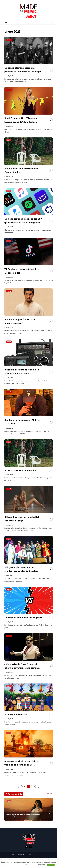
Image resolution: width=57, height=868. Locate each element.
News (9, 141)
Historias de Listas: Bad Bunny (23, 474)
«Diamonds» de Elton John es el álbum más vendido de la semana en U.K (23, 677)
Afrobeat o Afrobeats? (18, 724)
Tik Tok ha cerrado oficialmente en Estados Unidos (19, 275)
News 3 (9, 91)
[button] (48, 804)
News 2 (9, 40)
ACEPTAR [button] (51, 865)
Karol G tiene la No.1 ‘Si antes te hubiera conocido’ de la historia (23, 123)
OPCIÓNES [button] (41, 865)
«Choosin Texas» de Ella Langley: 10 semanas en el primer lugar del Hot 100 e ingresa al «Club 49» (23, 826)
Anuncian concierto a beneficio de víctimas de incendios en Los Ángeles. (20, 775)
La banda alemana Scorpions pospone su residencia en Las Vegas (23, 72)
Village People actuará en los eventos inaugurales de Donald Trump (22, 576)
